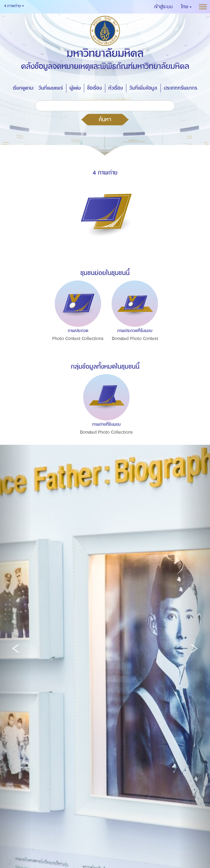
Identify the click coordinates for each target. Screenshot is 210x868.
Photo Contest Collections (78, 339)
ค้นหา (105, 119)
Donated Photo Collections (106, 432)
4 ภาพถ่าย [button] (14, 6)
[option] (77, 322)
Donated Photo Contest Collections (135, 343)
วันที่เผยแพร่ (51, 88)
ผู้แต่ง (75, 88)
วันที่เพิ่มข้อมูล (143, 88)
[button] (186, 7)
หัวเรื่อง (116, 88)
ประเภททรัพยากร (180, 88)
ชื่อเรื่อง (94, 88)
